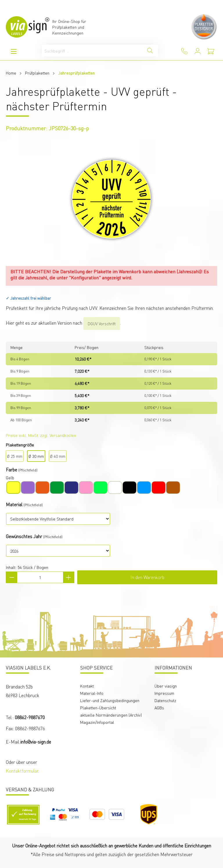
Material (14, 504)
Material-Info (92, 693)
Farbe (11, 470)
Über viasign (166, 686)
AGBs (159, 708)
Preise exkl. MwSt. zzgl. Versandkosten (41, 435)
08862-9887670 (30, 717)
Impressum (164, 693)
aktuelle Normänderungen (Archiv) (111, 715)
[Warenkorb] (211, 51)
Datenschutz (165, 700)
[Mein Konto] (198, 51)
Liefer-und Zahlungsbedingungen (110, 700)
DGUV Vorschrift (102, 323)
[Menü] (14, 51)
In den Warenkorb (147, 577)
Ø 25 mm (15, 456)
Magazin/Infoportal (97, 722)
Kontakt (87, 686)
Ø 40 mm (58, 456)
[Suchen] (150, 51)
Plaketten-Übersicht (98, 708)
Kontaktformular (22, 771)
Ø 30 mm (36, 456)
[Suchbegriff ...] (92, 51)
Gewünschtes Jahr (24, 536)
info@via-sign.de (36, 742)
